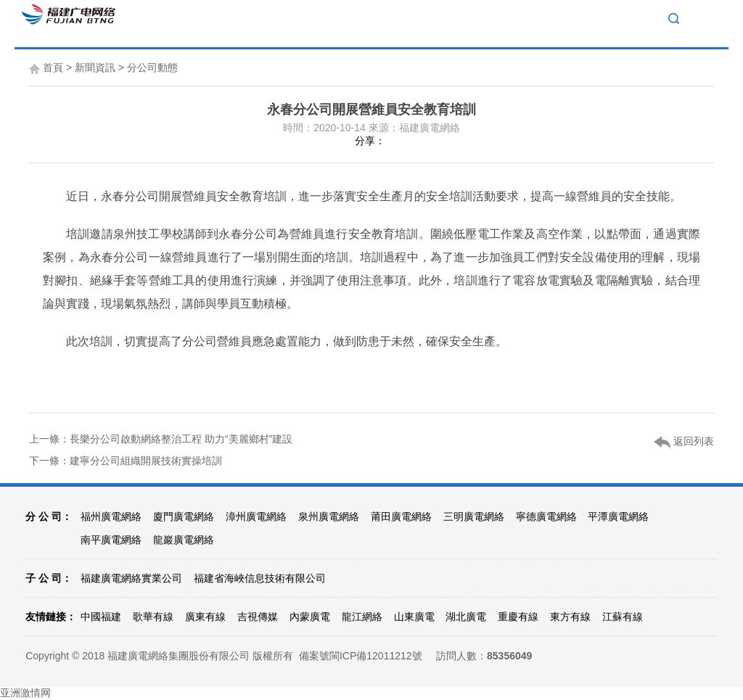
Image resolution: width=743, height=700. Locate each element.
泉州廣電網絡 (329, 516)
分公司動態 (152, 67)
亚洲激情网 (25, 693)
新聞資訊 (95, 67)
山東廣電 (414, 617)
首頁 (53, 67)
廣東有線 (205, 617)
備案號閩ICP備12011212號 (361, 656)
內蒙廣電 (310, 617)
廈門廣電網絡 (184, 516)
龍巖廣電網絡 (184, 540)
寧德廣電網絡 (546, 516)
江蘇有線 (623, 617)
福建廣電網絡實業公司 (131, 578)
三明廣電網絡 (474, 516)
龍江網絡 (362, 617)
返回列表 (684, 442)
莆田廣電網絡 (401, 516)
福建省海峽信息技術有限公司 (260, 578)
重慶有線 (518, 617)
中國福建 (101, 617)
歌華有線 (153, 617)
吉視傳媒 (258, 617)
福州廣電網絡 (111, 516)
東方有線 (570, 617)
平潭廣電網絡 (618, 516)
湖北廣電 (466, 617)
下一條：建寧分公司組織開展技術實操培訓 (126, 461)
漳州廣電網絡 (256, 516)
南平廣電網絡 (111, 540)
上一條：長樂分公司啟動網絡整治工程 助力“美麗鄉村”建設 (161, 439)
